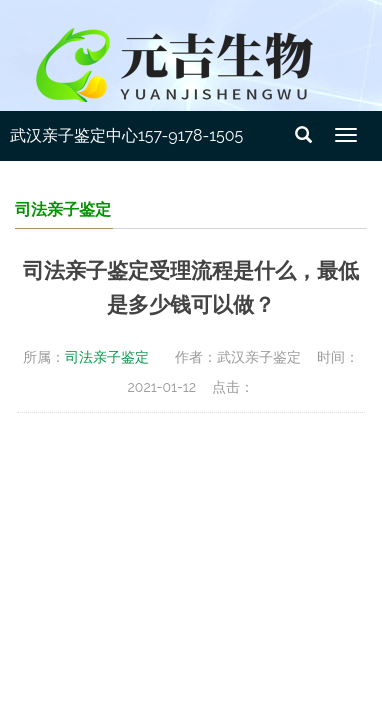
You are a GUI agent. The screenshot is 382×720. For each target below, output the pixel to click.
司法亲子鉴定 (107, 357)
